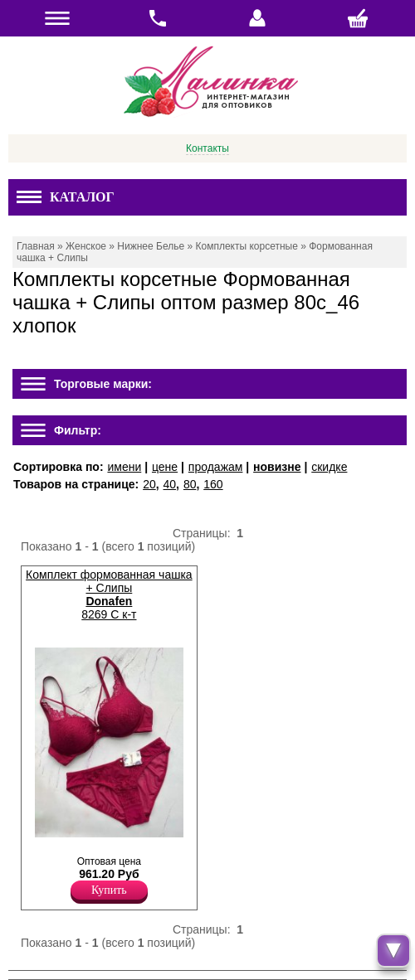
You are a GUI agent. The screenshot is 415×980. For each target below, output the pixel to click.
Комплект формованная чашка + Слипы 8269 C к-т (109, 594)
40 (170, 484)
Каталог (66, 197)
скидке (329, 467)
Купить (109, 890)
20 (149, 484)
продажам (216, 467)
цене (165, 467)
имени (124, 467)
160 (213, 484)
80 (190, 484)
